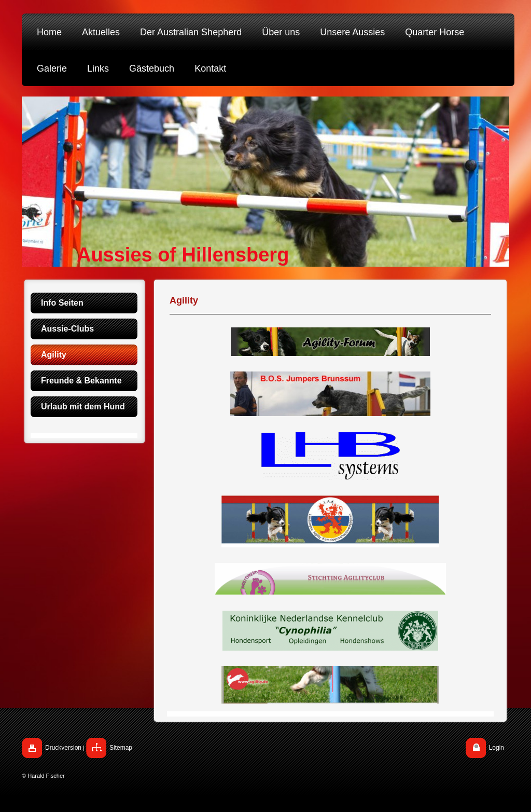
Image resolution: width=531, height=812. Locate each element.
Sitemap (121, 748)
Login (497, 748)
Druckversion (63, 748)
